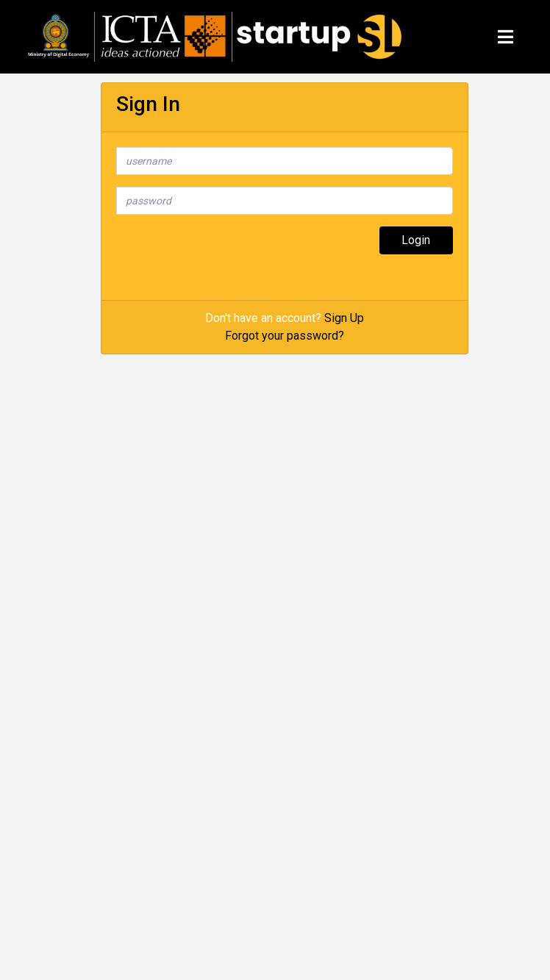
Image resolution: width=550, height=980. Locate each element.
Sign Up (344, 318)
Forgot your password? (285, 336)
